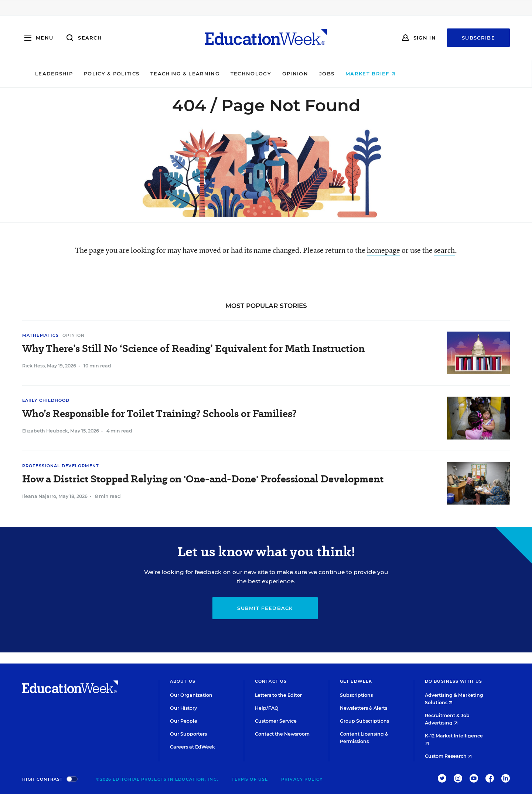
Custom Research (448, 756)
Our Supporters (188, 734)
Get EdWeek (356, 681)
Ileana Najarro (39, 496)
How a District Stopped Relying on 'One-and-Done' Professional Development (203, 479)
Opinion (346, 74)
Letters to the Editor (278, 695)
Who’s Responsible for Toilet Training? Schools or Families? (159, 413)
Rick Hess (33, 366)
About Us (183, 681)
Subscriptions (356, 695)
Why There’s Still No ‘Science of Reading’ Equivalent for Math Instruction (193, 348)
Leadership (105, 74)
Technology (301, 74)
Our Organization (191, 695)
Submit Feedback (265, 608)
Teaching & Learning (236, 74)
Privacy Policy (302, 779)
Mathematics (40, 335)
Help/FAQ (267, 708)
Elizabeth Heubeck (45, 431)
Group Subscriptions (364, 721)
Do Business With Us (453, 681)
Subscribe (478, 38)
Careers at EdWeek (192, 747)
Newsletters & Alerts (364, 708)
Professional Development (61, 466)
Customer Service (276, 721)
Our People (184, 721)
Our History (183, 708)
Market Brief (421, 74)
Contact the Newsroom (282, 734)
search (444, 250)
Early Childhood (46, 400)
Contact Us (271, 681)
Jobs (377, 74)
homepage (383, 250)
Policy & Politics (162, 74)
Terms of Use (250, 779)
